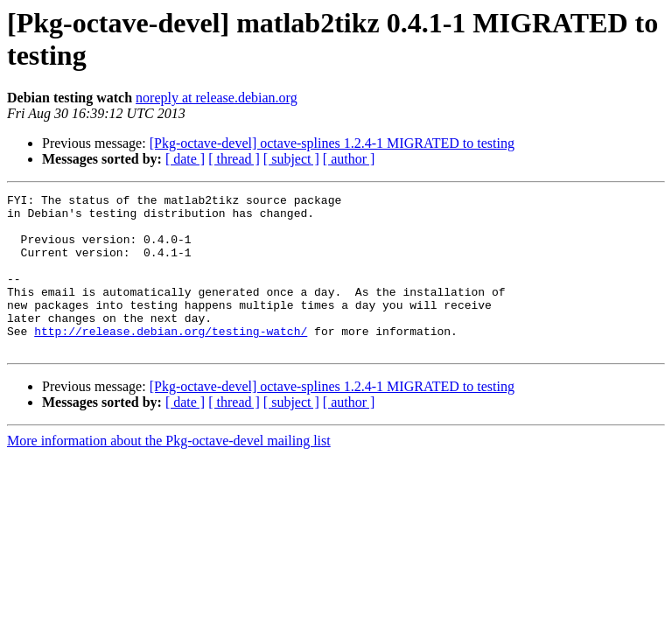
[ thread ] (234, 159)
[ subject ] (291, 159)
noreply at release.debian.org (217, 98)
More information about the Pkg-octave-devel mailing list (169, 472)
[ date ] (185, 159)
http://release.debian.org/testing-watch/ (171, 360)
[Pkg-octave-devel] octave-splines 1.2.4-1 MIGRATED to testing (332, 143)
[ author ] (349, 159)
